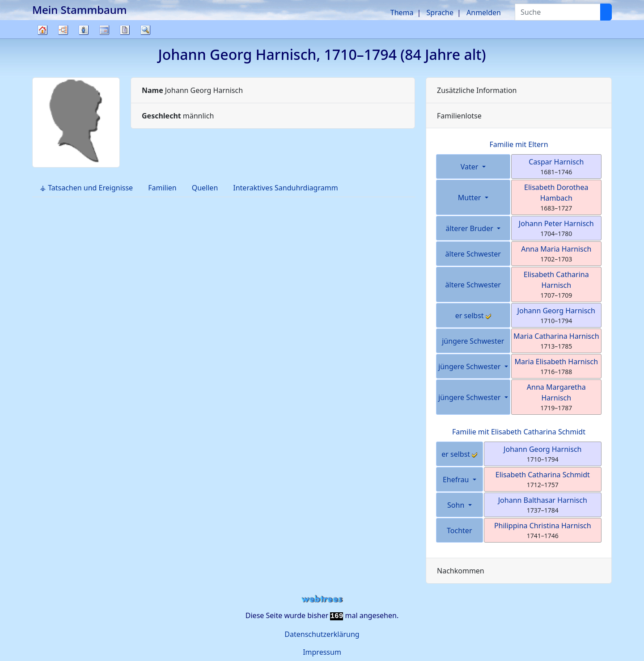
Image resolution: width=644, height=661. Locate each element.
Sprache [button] (440, 13)
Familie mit (519, 432)
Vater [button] (470, 167)
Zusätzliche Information (477, 90)
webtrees (322, 599)
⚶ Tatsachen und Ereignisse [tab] (86, 188)
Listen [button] (84, 30)
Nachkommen (461, 571)
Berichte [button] (125, 30)
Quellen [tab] (205, 188)
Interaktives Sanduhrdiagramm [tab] (285, 188)
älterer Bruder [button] (470, 228)
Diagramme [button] (63, 30)
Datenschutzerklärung (322, 634)
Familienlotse (459, 116)
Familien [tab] (162, 188)
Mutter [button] (470, 198)
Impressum (322, 652)
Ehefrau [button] (457, 480)
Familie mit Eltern (519, 144)
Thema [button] (402, 13)
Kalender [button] (104, 30)
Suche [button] (145, 30)
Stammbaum (42, 38)
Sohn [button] (457, 505)
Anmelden (484, 13)
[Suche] (606, 12)
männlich (178, 116)
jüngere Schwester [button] (470, 366)
